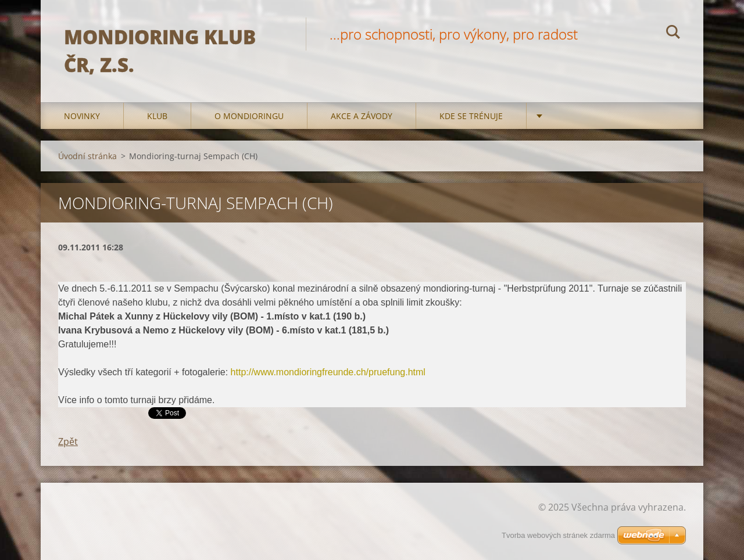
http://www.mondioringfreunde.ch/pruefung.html (328, 372)
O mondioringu (249, 116)
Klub (157, 116)
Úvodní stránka (87, 156)
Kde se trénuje (471, 116)
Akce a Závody (362, 116)
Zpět (68, 441)
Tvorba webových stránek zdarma (558, 535)
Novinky (82, 116)
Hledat (673, 34)
